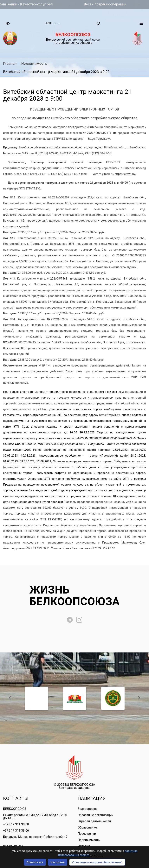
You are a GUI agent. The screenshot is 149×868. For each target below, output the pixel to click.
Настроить (58, 862)
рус (49, 23)
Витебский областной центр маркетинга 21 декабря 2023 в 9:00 (56, 72)
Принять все (35, 862)
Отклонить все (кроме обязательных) (97, 862)
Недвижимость (34, 64)
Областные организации (96, 815)
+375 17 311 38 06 (16, 831)
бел (57, 23)
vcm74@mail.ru (103, 174)
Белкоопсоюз (87, 809)
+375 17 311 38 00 (16, 824)
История (84, 846)
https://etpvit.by (110, 415)
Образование (87, 827)
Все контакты (13, 846)
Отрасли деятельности (94, 821)
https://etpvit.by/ (99, 139)
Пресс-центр (87, 834)
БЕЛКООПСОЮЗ (15, 809)
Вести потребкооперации (109, 4)
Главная (10, 64)
